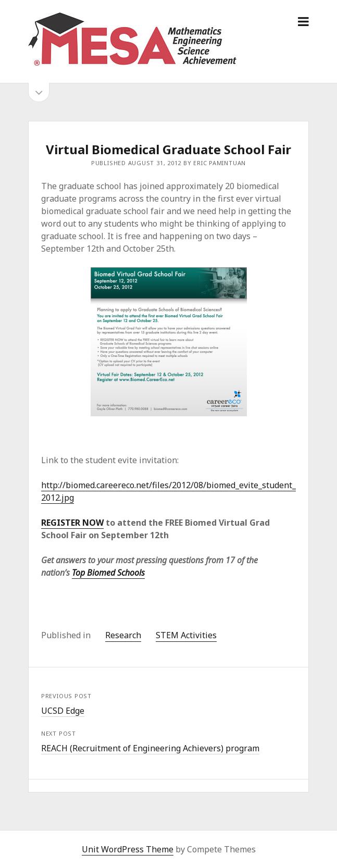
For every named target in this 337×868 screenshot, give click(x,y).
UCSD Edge (63, 711)
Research (123, 635)
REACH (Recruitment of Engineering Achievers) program (150, 748)
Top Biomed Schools (108, 573)
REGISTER (61, 523)
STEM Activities (186, 635)
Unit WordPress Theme (128, 849)
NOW (92, 523)
